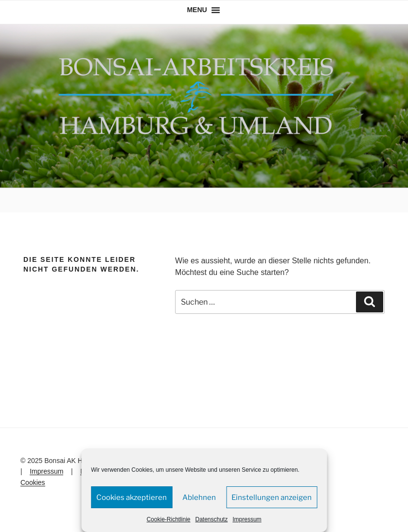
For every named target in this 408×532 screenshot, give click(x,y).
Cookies (33, 482)
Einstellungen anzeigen (272, 498)
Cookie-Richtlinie (168, 519)
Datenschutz (212, 519)
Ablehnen (199, 498)
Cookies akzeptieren (132, 498)
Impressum (247, 519)
